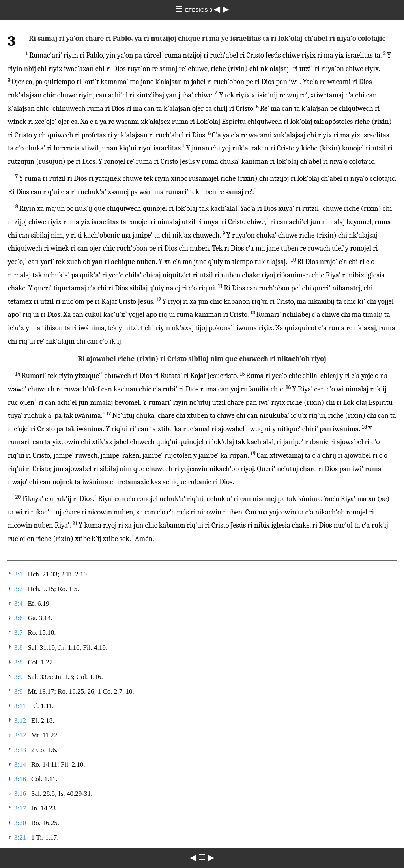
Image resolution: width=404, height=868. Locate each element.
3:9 (19, 677)
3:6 (19, 618)
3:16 (20, 779)
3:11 (20, 706)
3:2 (19, 589)
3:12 (20, 721)
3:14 (20, 764)
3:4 (19, 603)
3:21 (20, 837)
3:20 (20, 823)
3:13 (20, 750)
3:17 (20, 808)
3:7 (19, 633)
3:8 (19, 648)
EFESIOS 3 (199, 10)
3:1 (19, 574)
